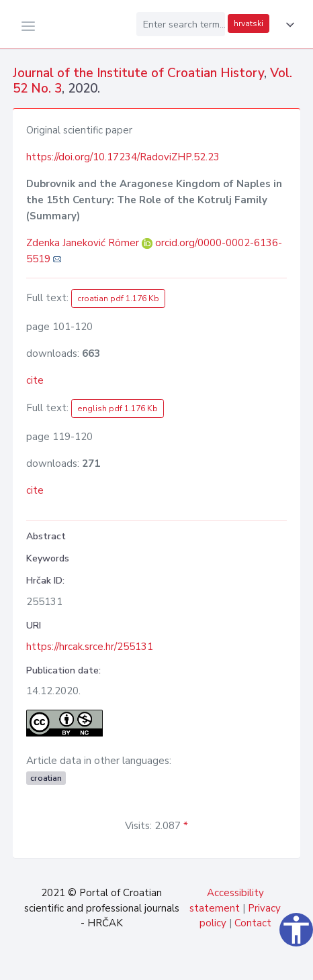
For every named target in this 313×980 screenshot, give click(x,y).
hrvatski (249, 23)
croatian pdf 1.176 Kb (118, 298)
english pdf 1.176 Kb (118, 409)
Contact (253, 923)
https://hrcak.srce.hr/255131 (90, 647)
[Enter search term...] (181, 24)
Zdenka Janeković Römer (84, 243)
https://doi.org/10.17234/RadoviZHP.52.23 (123, 157)
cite (35, 380)
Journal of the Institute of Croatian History (138, 73)
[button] (287, 25)
